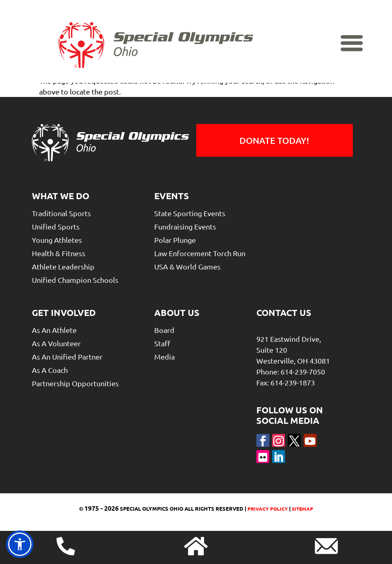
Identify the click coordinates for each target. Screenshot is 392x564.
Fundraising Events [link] (185, 226)
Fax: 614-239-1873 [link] (286, 382)
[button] (263, 440)
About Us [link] (177, 313)
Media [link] (165, 357)
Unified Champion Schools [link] (75, 280)
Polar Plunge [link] (175, 240)
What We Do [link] (61, 196)
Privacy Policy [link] (267, 509)
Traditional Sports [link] (61, 213)
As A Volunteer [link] (56, 343)
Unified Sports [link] (56, 226)
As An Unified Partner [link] (67, 357)
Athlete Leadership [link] (63, 266)
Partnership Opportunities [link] (75, 383)
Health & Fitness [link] (59, 253)
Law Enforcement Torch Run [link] (200, 253)
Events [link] (172, 196)
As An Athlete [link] (54, 330)
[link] (156, 45)
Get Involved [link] (64, 313)
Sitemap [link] (303, 509)
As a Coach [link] (50, 370)
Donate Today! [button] (274, 140)
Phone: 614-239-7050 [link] (291, 371)
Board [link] (164, 330)
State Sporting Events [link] (190, 213)
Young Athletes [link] (57, 240)
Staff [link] (162, 343)
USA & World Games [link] (187, 266)
